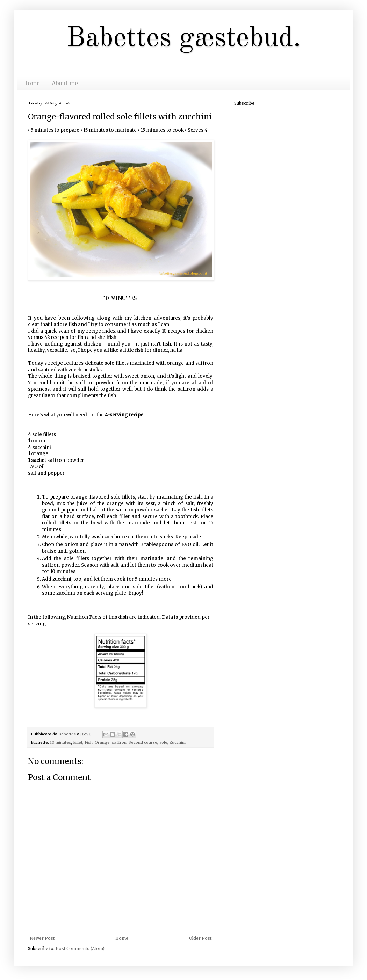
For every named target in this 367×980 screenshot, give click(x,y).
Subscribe (244, 103)
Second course (143, 742)
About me (65, 83)
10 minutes (60, 742)
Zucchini (178, 742)
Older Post (200, 938)
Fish (89, 742)
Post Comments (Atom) (80, 948)
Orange (102, 742)
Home (31, 83)
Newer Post (42, 938)
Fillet (78, 742)
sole (163, 742)
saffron (119, 742)
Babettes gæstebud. (183, 39)
